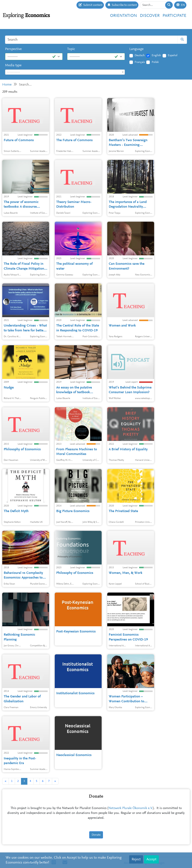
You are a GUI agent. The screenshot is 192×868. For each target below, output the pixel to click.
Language (136, 49)
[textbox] (65, 72)
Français (140, 62)
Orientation (123, 16)
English (156, 55)
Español (173, 55)
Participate (174, 16)
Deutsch (140, 55)
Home (7, 85)
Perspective (13, 49)
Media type (13, 65)
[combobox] (65, 72)
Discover (150, 16)
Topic (71, 49)
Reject (136, 859)
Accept (151, 859)
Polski (155, 62)
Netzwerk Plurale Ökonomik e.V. (131, 808)
